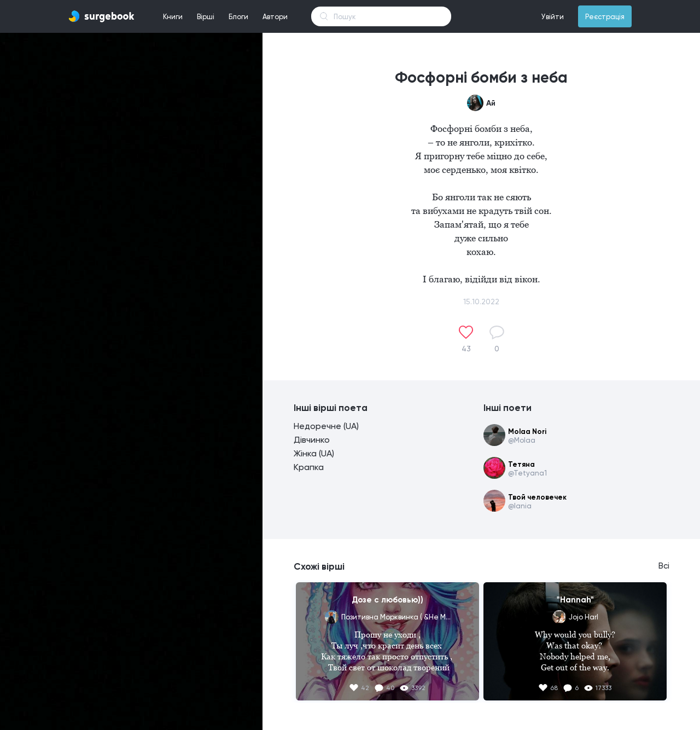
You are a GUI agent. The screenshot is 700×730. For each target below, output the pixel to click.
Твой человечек (537, 497)
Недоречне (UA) (326, 426)
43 (466, 349)
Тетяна (521, 464)
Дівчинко (312, 440)
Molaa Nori (527, 431)
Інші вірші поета (331, 408)
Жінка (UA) (314, 453)
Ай (491, 103)
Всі (664, 566)
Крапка (309, 467)
